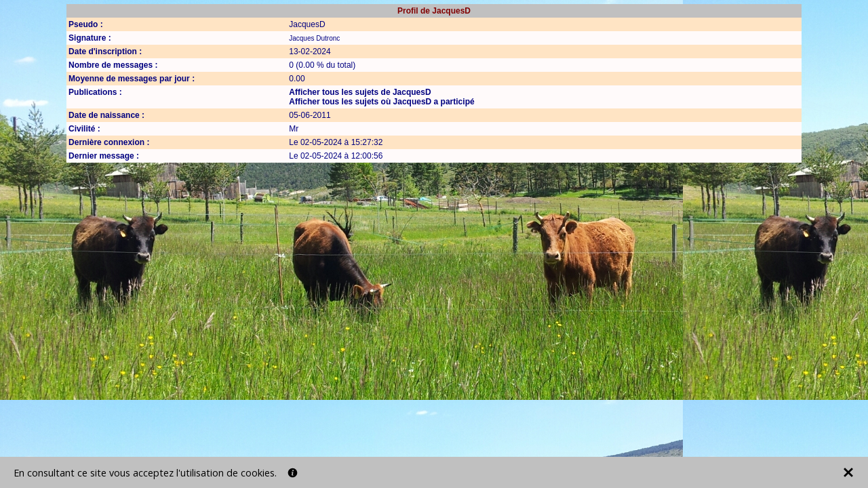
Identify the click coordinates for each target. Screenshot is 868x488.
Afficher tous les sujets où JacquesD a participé (381, 102)
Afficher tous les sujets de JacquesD (360, 92)
